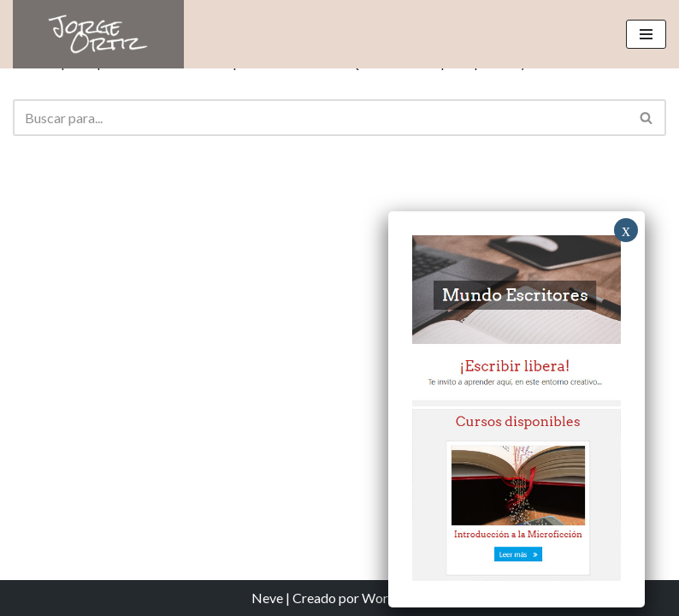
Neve (267, 598)
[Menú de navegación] (646, 34)
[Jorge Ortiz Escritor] (98, 34)
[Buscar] (320, 118)
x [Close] (626, 230)
